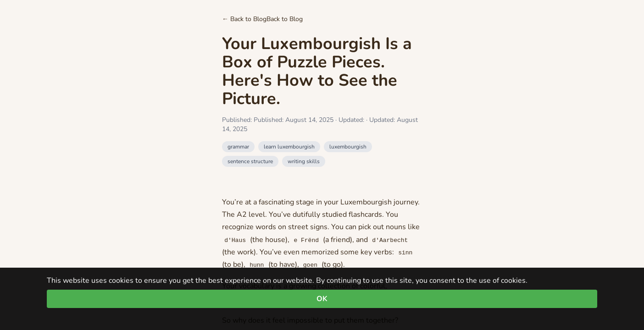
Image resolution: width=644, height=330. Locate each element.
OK (322, 299)
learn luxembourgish (289, 147)
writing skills (304, 161)
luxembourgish (348, 147)
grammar (238, 147)
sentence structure (250, 161)
